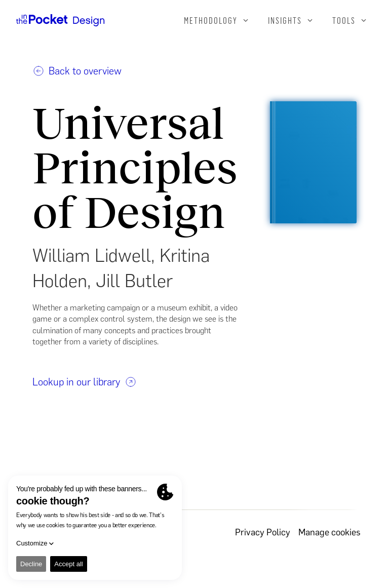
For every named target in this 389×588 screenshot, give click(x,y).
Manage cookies (329, 532)
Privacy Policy (263, 532)
